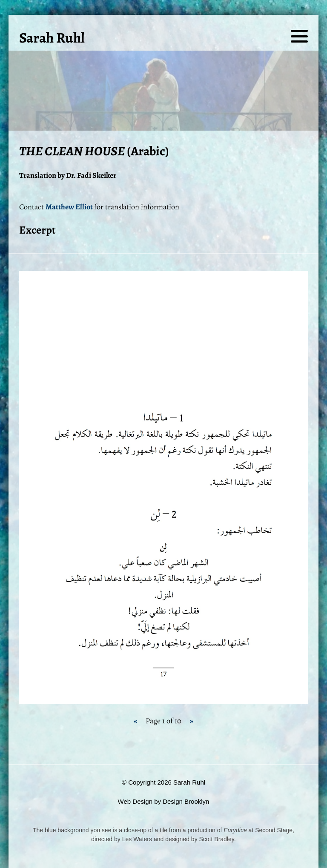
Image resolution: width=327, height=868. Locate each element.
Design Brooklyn (186, 801)
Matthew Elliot (70, 207)
